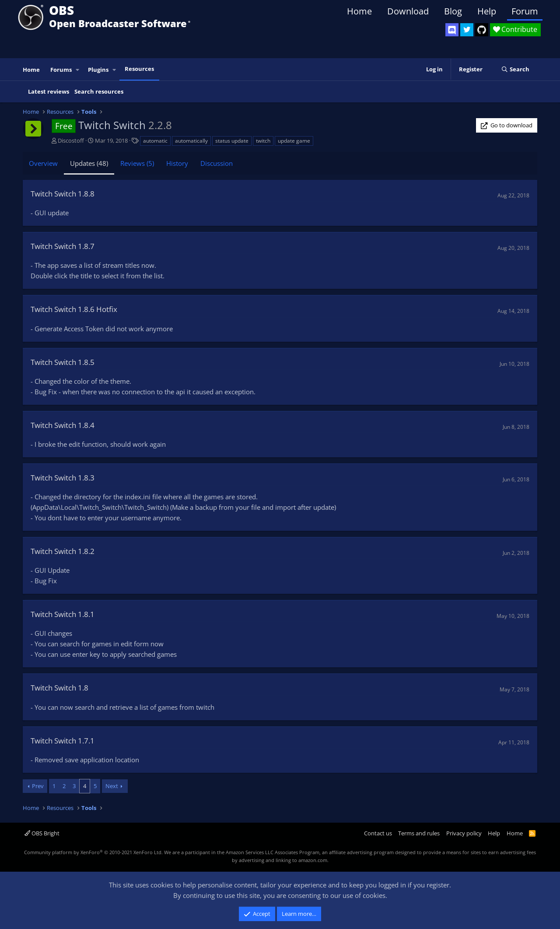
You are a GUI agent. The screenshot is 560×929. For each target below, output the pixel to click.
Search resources (99, 91)
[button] (78, 70)
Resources (139, 69)
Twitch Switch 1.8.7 (63, 246)
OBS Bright (42, 833)
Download (408, 11)
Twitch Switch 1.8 (59, 688)
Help (487, 11)
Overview (43, 163)
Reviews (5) (137, 163)
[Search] (515, 70)
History (177, 163)
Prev (38, 786)
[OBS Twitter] (467, 30)
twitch (263, 141)
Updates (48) (89, 163)
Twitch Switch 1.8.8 (63, 194)
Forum (525, 11)
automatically (191, 141)
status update (232, 141)
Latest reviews (49, 91)
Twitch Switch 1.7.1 (63, 741)
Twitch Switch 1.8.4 (63, 425)
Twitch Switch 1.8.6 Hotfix (74, 309)
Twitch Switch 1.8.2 (63, 551)
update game (294, 141)
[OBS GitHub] (482, 30)
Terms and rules (419, 833)
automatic (155, 141)
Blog (453, 11)
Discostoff (71, 140)
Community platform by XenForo (93, 852)
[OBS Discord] (452, 30)
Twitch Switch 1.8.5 (63, 362)
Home (359, 11)
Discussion (217, 163)
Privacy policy (464, 833)
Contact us (378, 833)
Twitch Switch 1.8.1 (63, 614)
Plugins (98, 70)
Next (112, 786)
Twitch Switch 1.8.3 (63, 478)
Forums (61, 70)
